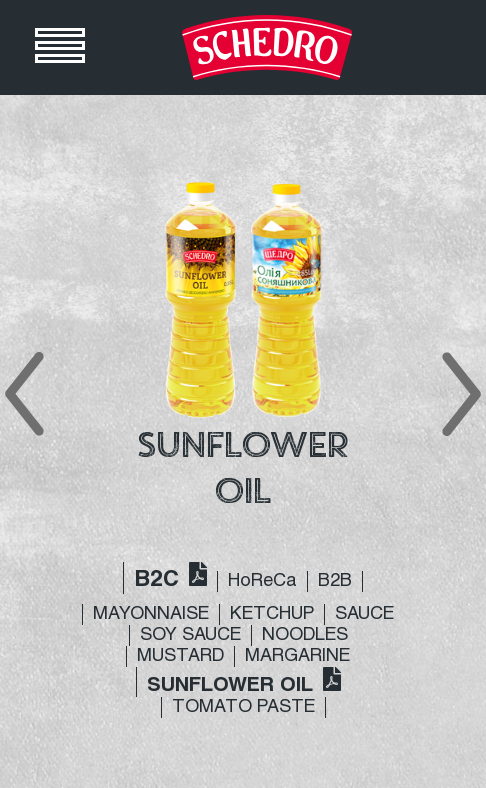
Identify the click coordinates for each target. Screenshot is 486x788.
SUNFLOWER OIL (230, 685)
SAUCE (364, 614)
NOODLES (305, 635)
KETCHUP (272, 614)
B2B (335, 581)
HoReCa (262, 581)
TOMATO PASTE (243, 707)
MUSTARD (180, 656)
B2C (156, 580)
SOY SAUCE (190, 635)
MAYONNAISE (151, 614)
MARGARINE (297, 656)
